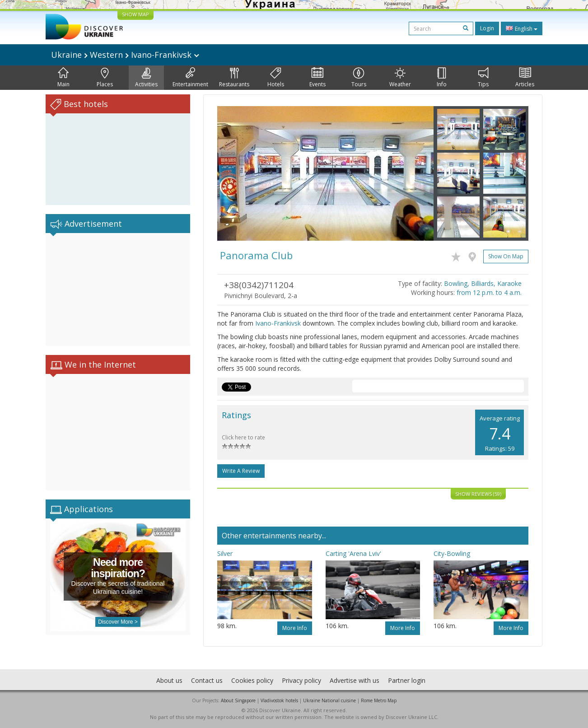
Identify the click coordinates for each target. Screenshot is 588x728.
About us (169, 680)
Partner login (407, 680)
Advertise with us (355, 680)
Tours (359, 78)
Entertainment (190, 78)
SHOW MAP (135, 14)
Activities (146, 78)
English (522, 28)
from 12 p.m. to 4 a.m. (489, 292)
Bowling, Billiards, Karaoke (483, 283)
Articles (525, 78)
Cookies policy (252, 680)
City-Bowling (452, 553)
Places (105, 78)
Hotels (276, 78)
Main (63, 78)
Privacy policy (301, 680)
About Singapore (238, 700)
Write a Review (241, 471)
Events (317, 78)
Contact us (207, 680)
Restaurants (234, 78)
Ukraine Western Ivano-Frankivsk (125, 55)
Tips (483, 78)
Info (442, 78)
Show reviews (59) (478, 494)
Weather (400, 78)
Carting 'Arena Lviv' (353, 553)
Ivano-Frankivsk (278, 323)
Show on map (506, 256)
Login (487, 28)
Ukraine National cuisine (329, 700)
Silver (225, 553)
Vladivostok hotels (279, 700)
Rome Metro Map (379, 700)
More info (295, 628)
